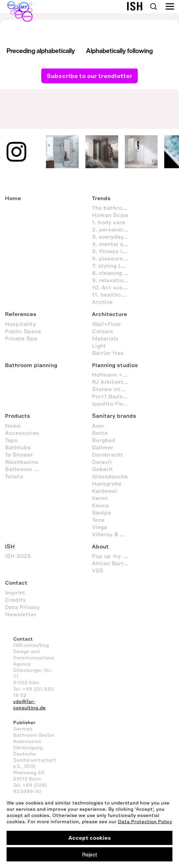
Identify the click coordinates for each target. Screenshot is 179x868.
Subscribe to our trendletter (89, 75)
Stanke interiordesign (114, 389)
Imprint (15, 592)
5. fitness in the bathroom (114, 251)
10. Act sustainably (114, 287)
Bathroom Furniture (27, 469)
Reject (89, 855)
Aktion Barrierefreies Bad (114, 563)
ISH (10, 546)
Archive (102, 302)
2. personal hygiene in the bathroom (114, 229)
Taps (11, 440)
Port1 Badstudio (114, 396)
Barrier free (108, 353)
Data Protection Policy (145, 822)
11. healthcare (111, 295)
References (21, 314)
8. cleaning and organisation (114, 273)
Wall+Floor (107, 324)
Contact (16, 583)
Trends (101, 198)
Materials (105, 338)
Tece (98, 520)
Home (13, 198)
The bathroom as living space (114, 208)
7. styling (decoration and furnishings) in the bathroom (114, 266)
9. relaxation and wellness (114, 280)
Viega (100, 527)
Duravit (102, 462)
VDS (98, 570)
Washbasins (22, 462)
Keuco (100, 505)
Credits (15, 600)
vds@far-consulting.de (29, 705)
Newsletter (21, 614)
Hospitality (20, 324)
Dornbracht (108, 455)
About (100, 546)
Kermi (100, 498)
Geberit (102, 469)
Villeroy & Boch (113, 534)
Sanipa (101, 513)
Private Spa (21, 338)
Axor (98, 426)
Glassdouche (110, 476)
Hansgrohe (107, 484)
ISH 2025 (18, 556)
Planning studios (115, 365)
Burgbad (104, 440)
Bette (100, 433)
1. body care (109, 222)
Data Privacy (22, 607)
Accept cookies (90, 838)
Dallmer (103, 447)
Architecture (110, 314)
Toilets (14, 476)
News (13, 426)
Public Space (23, 331)
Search (153, 7)
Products (18, 416)
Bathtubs (18, 447)
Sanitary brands (114, 416)
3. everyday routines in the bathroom (114, 237)
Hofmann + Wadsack (114, 375)
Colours (103, 331)
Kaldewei (104, 491)
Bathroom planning (31, 365)
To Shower (19, 455)
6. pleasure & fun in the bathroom (114, 258)
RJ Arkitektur (111, 382)
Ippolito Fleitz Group (114, 404)
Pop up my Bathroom (114, 556)
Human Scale (110, 215)
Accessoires (22, 433)
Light (99, 346)
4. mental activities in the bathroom (114, 244)
